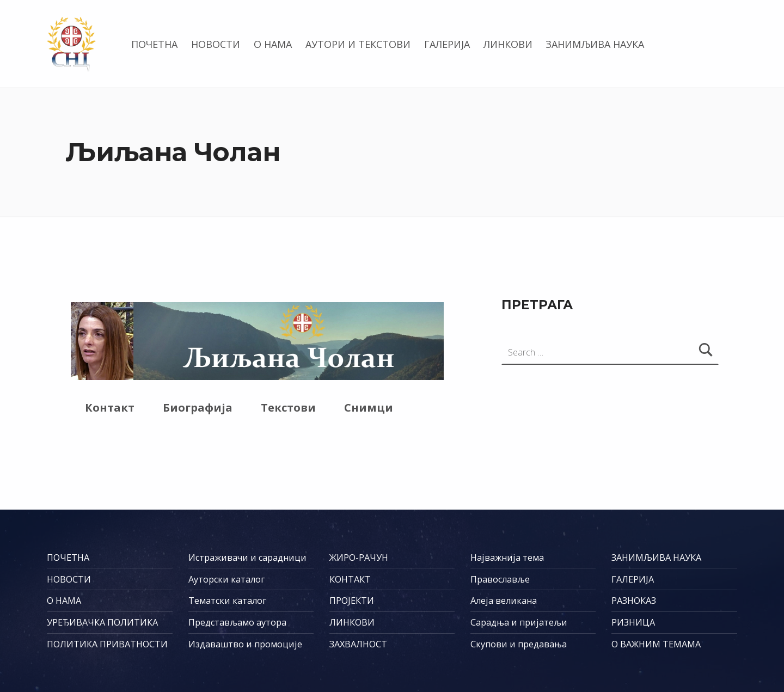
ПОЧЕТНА (154, 44)
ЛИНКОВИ (508, 44)
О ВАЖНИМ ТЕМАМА (656, 644)
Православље (500, 579)
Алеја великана (504, 601)
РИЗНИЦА (633, 622)
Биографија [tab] (198, 408)
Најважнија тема (507, 558)
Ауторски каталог (226, 579)
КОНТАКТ (350, 579)
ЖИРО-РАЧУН (359, 558)
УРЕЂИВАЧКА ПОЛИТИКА (102, 622)
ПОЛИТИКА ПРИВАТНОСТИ (107, 644)
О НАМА (273, 44)
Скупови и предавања (519, 644)
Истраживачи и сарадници (247, 558)
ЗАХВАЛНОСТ (358, 644)
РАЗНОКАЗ (634, 601)
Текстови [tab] (288, 408)
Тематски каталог (227, 601)
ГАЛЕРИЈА (447, 44)
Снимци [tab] (369, 408)
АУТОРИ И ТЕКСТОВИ (358, 44)
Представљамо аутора (237, 622)
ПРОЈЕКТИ (352, 601)
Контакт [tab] (110, 408)
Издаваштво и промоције (245, 644)
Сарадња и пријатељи (519, 622)
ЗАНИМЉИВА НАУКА (595, 44)
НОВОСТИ (216, 44)
